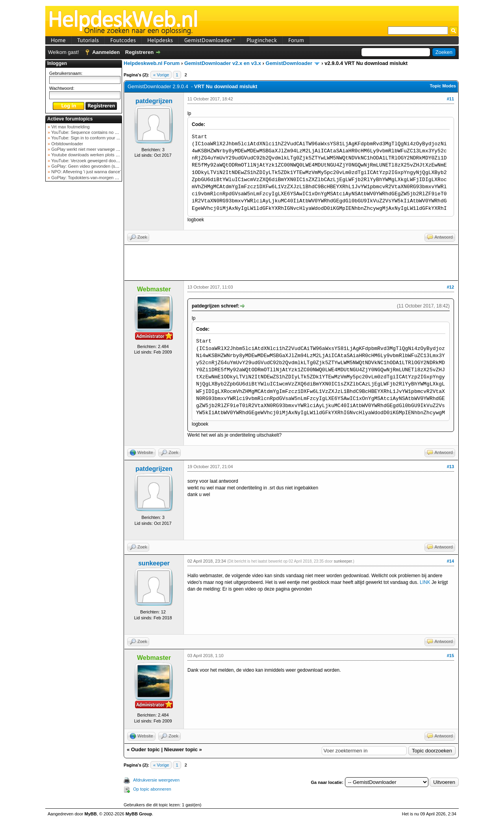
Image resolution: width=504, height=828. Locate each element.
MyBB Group (139, 814)
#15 (450, 656)
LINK (425, 582)
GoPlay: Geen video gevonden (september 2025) (98, 166)
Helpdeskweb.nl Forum (152, 63)
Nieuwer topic (181, 749)
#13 (450, 467)
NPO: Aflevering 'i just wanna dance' (85, 172)
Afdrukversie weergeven (156, 780)
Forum (296, 40)
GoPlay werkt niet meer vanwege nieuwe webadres (100, 149)
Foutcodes (123, 40)
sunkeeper (154, 563)
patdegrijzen (154, 101)
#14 (450, 561)
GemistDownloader (210, 40)
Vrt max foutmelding (70, 127)
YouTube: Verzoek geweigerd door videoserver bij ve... (103, 161)
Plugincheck (262, 40)
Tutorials (88, 40)
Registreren (139, 52)
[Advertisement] (84, 309)
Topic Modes (443, 86)
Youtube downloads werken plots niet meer (92, 155)
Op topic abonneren (152, 789)
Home (58, 40)
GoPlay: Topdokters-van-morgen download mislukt (99, 178)
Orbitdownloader (67, 144)
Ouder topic (145, 749)
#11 (450, 99)
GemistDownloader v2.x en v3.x (223, 63)
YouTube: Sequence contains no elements (91, 132)
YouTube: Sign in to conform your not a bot (92, 138)
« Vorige (161, 75)
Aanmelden (106, 52)
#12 (450, 287)
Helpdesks (160, 40)
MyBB (91, 814)
